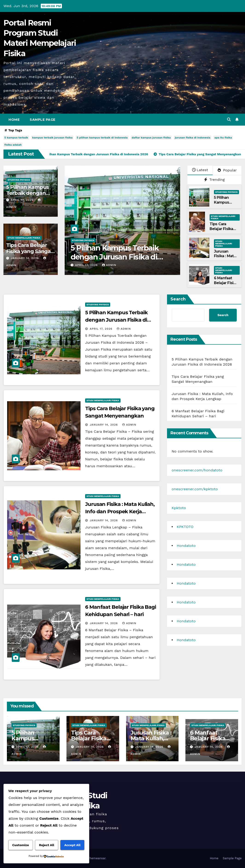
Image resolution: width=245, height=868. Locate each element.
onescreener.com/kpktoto (195, 489)
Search (178, 299)
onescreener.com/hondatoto (197, 470)
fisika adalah (13, 145)
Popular (227, 170)
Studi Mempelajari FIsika (24, 238)
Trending (214, 180)
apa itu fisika (223, 138)
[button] (229, 120)
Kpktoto (179, 508)
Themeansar (97, 858)
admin (109, 265)
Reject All (46, 845)
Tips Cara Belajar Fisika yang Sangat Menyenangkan (30, 251)
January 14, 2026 (25, 258)
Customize (21, 845)
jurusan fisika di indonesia (193, 138)
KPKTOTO (185, 527)
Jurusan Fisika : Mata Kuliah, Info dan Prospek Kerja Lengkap (120, 512)
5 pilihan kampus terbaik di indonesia (102, 138)
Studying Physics (19, 180)
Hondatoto (186, 546)
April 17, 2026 (23, 200)
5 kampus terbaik (16, 138)
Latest (200, 170)
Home (14, 120)
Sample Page (43, 120)
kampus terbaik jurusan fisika (52, 138)
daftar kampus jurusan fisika (151, 138)
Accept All (72, 845)
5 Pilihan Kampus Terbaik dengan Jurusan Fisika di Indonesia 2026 (115, 257)
